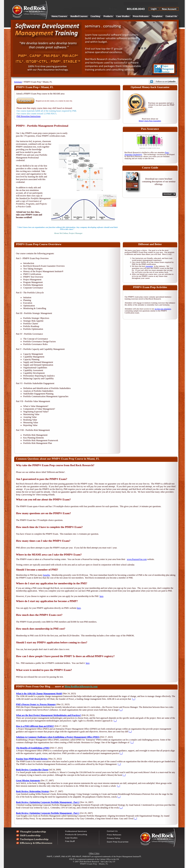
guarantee (149, 266)
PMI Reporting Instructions (29, 116)
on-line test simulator (163, 309)
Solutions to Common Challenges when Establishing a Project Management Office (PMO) (58, 737)
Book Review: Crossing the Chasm (32, 770)
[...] (134, 699)
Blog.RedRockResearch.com (81, 686)
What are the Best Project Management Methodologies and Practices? (48, 715)
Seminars (18, 82)
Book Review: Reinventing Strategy (33, 791)
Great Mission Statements (28, 780)
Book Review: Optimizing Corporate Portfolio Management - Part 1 (48, 813)
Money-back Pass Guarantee (150, 121)
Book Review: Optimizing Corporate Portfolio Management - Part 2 (48, 802)
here (101, 596)
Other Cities (94, 853)
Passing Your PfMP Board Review (32, 759)
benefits (46, 575)
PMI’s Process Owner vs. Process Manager (36, 704)
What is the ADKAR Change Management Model (39, 694)
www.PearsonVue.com (137, 559)
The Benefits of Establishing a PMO (33, 748)
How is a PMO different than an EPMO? (35, 726)
